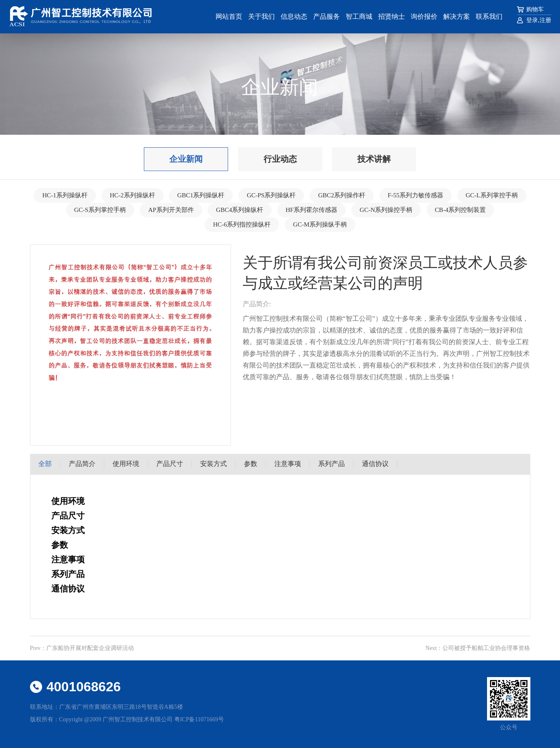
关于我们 (261, 16)
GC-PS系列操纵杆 (271, 195)
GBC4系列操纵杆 (240, 210)
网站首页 (229, 16)
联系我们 (489, 16)
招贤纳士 (392, 16)
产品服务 (326, 16)
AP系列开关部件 (171, 210)
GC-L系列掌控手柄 (492, 195)
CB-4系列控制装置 (461, 210)
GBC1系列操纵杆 (201, 195)
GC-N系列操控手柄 (386, 210)
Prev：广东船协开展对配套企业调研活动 (82, 648)
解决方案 (457, 16)
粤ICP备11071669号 (199, 719)
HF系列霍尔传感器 (311, 210)
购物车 (535, 9)
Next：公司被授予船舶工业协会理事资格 (478, 648)
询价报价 (424, 16)
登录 (532, 20)
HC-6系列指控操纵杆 (242, 224)
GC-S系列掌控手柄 (100, 210)
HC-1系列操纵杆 (65, 195)
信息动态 (294, 16)
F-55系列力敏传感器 (416, 195)
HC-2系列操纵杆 (132, 195)
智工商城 (359, 16)
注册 (545, 20)
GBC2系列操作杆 (342, 195)
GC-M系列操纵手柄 (320, 224)
